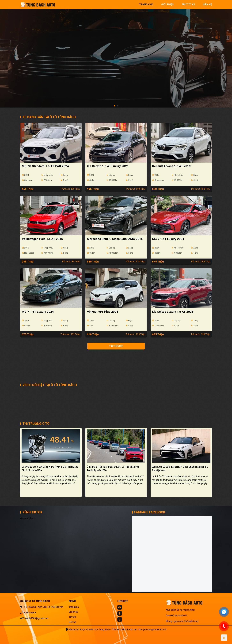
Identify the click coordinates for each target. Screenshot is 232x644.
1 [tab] (114, 106)
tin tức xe (188, 4)
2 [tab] (118, 106)
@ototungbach (28, 518)
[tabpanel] (116, 55)
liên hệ (207, 4)
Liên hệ (72, 622)
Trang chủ (74, 607)
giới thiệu (167, 4)
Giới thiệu (73, 612)
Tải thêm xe (116, 346)
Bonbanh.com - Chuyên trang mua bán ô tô (145, 630)
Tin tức (72, 617)
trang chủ (146, 4)
